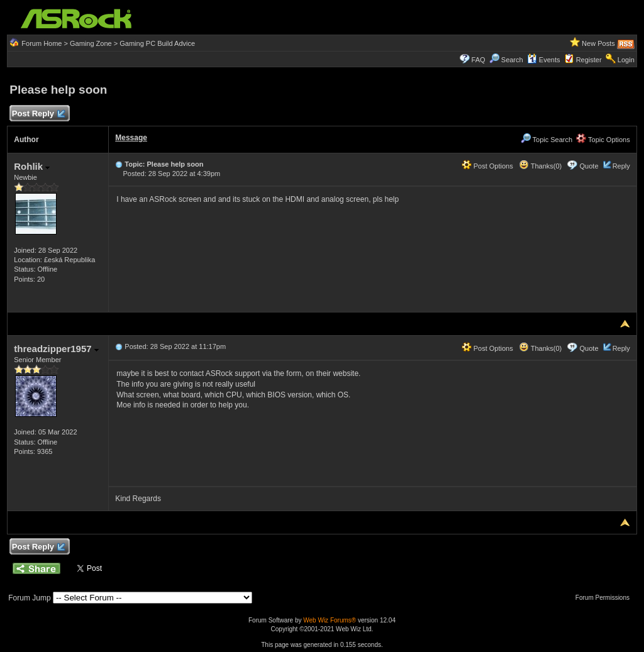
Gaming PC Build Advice (157, 43)
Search (512, 60)
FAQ (479, 60)
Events (544, 60)
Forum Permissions (606, 598)
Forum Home (42, 43)
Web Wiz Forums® (330, 620)
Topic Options (603, 140)
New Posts (598, 43)
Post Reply (38, 114)
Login (626, 60)
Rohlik (32, 166)
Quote (589, 166)
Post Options (487, 166)
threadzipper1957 (56, 349)
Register (589, 60)
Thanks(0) (540, 166)
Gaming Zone (91, 43)
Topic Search (547, 140)
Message (131, 138)
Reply (621, 166)
